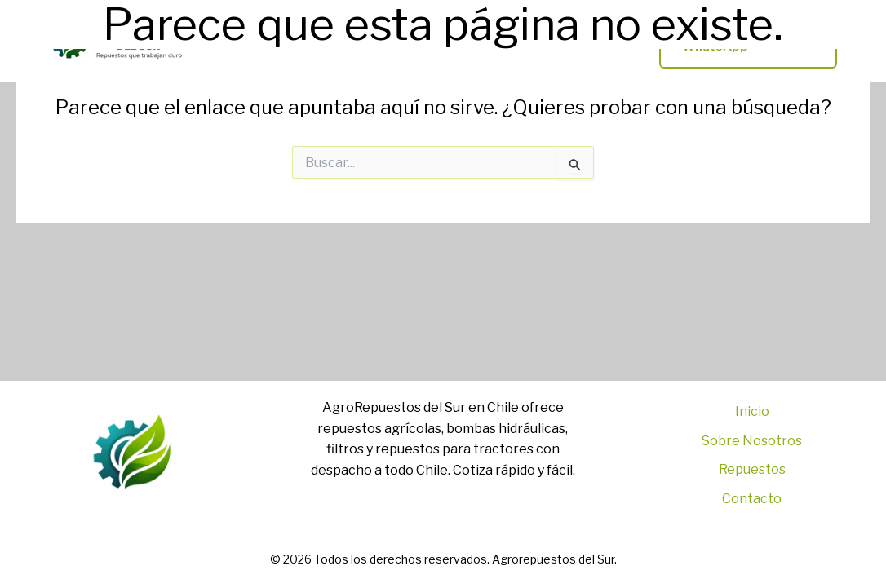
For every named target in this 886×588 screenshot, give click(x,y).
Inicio (752, 411)
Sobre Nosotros (752, 441)
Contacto (752, 499)
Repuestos (752, 469)
